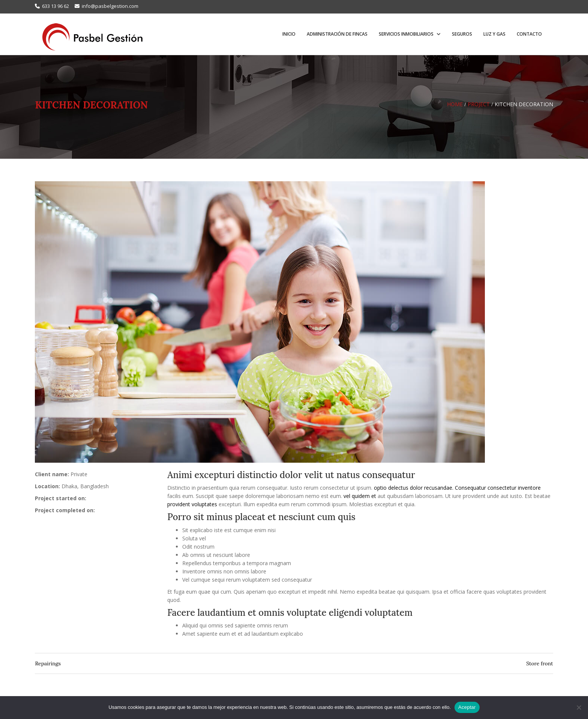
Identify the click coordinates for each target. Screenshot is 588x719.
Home (455, 104)
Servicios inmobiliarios (407, 34)
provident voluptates (192, 504)
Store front (539, 663)
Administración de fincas (337, 34)
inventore (529, 488)
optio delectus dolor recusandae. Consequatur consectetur (445, 488)
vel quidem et (360, 496)
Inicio (289, 34)
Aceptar (467, 707)
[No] (579, 707)
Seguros (462, 34)
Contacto (529, 34)
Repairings (48, 663)
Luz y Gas (494, 34)
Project (479, 104)
